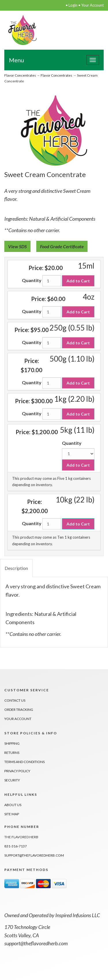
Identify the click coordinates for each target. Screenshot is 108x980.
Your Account (92, 5)
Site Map (12, 814)
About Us (13, 805)
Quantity (32, 280)
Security (12, 780)
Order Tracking (19, 710)
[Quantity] (52, 281)
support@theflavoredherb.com (34, 855)
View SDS (17, 246)
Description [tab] (16, 568)
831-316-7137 (16, 846)
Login (73, 5)
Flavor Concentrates (20, 75)
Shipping (12, 743)
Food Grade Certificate (62, 246)
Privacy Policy (17, 771)
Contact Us (15, 700)
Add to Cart (78, 281)
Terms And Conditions (24, 762)
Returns (12, 753)
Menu (16, 60)
